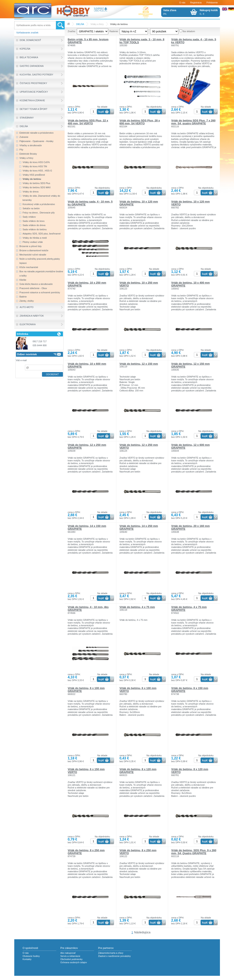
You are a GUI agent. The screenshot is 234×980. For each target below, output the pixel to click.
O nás (182, 3)
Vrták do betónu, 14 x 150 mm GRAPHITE (87, 527)
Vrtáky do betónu (119, 24)
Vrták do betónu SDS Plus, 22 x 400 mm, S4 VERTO (88, 122)
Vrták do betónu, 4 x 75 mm (137, 607)
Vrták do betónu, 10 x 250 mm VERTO (139, 284)
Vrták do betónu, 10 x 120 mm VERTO (190, 203)
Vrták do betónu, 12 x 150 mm (139, 364)
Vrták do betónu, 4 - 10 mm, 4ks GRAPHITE (88, 608)
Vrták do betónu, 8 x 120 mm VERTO (190, 771)
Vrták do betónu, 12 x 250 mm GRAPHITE (87, 446)
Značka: (72, 31)
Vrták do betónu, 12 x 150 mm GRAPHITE (190, 365)
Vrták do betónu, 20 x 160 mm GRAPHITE (190, 527)
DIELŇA (80, 24)
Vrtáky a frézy (97, 24)
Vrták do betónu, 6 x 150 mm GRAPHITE (190, 690)
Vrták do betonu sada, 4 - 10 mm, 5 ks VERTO (194, 41)
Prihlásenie (212, 3)
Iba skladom (189, 31)
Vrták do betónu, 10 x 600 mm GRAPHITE (87, 365)
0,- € (209, 12)
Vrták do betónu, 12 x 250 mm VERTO (139, 446)
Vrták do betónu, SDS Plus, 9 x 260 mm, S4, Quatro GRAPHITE (194, 852)
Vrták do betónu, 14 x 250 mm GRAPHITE (139, 527)
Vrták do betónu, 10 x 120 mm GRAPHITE (139, 203)
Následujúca (142, 932)
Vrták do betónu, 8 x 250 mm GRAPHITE (86, 852)
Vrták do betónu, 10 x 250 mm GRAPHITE (87, 284)
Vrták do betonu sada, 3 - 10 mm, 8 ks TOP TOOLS (142, 41)
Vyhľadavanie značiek (27, 33)
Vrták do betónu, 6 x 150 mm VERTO (86, 771)
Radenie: (114, 31)
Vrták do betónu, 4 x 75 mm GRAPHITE (189, 608)
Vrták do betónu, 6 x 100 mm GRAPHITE (86, 690)
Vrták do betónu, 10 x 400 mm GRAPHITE (190, 284)
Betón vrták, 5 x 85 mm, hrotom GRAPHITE (88, 41)
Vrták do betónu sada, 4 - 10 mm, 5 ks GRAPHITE (90, 203)
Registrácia (196, 3)
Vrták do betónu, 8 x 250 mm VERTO (138, 852)
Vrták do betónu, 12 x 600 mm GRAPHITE (190, 446)
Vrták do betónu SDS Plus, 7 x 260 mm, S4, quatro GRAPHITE (193, 122)
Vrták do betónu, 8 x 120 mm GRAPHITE (138, 771)
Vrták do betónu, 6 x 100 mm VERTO (138, 690)
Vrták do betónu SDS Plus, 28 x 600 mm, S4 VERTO (140, 122)
